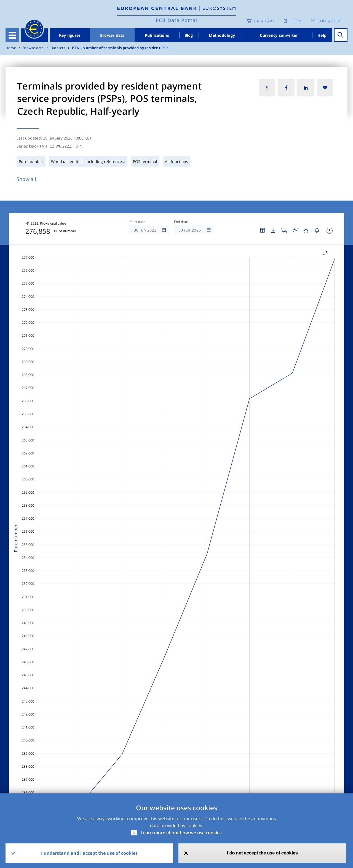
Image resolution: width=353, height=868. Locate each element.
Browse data (112, 35)
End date (181, 222)
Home (11, 48)
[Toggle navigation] (12, 35)
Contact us (329, 21)
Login (295, 21)
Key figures (70, 35)
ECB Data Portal (176, 20)
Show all (26, 179)
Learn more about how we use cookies (181, 833)
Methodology (222, 35)
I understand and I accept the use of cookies (89, 853)
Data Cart (264, 21)
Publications (157, 35)
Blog (189, 35)
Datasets (58, 48)
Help (322, 35)
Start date (137, 222)
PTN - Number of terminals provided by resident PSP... (122, 48)
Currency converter (279, 35)
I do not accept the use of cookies (262, 853)
